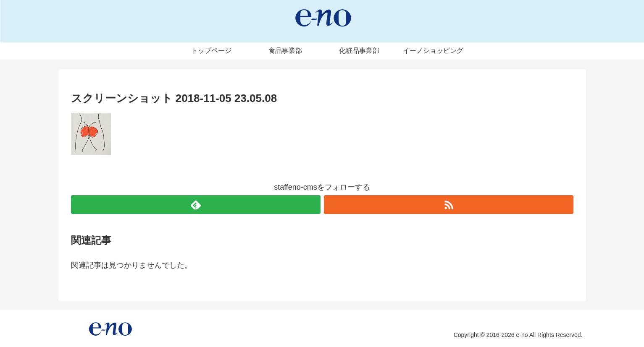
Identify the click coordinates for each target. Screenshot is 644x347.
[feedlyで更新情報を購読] (196, 205)
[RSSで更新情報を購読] (449, 205)
